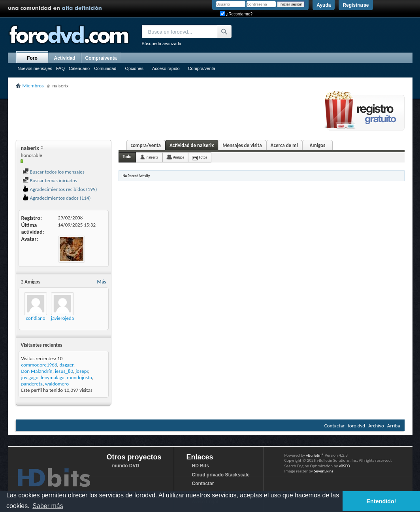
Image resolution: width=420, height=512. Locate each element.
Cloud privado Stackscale (221, 475)
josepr (82, 371)
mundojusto (79, 377)
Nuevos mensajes (35, 68)
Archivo (376, 426)
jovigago (30, 377)
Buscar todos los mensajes (54, 172)
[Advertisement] (160, 113)
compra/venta (146, 145)
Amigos (317, 145)
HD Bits (201, 466)
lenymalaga (53, 377)
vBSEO (345, 466)
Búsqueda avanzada (162, 43)
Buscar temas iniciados (50, 180)
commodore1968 (39, 365)
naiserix (152, 157)
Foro (32, 58)
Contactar (334, 426)
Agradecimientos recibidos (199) (60, 189)
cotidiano (35, 318)
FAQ (60, 68)
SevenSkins (323, 471)
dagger (66, 365)
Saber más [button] (48, 506)
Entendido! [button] (381, 501)
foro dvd (356, 426)
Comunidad (105, 68)
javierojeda (62, 318)
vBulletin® (315, 455)
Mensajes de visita (242, 145)
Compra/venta (202, 68)
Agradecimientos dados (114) (57, 198)
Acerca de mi (284, 145)
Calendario (79, 68)
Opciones (134, 68)
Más (102, 282)
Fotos (203, 157)
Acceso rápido (166, 68)
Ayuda (324, 5)
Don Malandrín (37, 371)
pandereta (32, 384)
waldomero (57, 384)
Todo (127, 157)
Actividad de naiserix (192, 145)
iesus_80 (64, 371)
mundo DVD (126, 466)
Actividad (64, 58)
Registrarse (356, 5)
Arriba (394, 426)
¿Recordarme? (236, 14)
